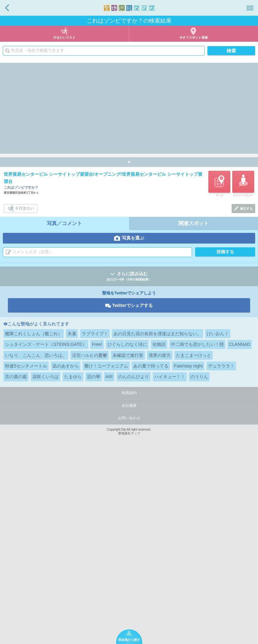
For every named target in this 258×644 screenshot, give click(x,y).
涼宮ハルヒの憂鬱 (90, 545)
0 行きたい (25, 398)
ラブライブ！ (95, 523)
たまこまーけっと (194, 545)
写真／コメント (64, 413)
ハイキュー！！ (170, 566)
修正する (246, 398)
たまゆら (73, 566)
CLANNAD (240, 534)
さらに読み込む (129, 467)
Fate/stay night (188, 556)
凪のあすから (66, 556)
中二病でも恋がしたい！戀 (197, 534)
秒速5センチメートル (26, 556)
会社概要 (129, 595)
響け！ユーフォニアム (106, 556)
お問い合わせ (129, 608)
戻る (7, 8)
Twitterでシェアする (132, 495)
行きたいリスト (64, 38)
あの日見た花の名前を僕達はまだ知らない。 (157, 523)
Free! (97, 534)
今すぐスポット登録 (194, 38)
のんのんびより (134, 566)
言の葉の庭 (16, 566)
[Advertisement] (129, 107)
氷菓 (72, 523)
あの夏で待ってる (151, 556)
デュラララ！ (221, 556)
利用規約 (129, 583)
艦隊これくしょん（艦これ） (34, 523)
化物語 (159, 534)
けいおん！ (218, 523)
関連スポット (194, 413)
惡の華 (94, 566)
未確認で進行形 (128, 545)
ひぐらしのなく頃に (127, 534)
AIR (109, 566)
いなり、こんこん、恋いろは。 (36, 545)
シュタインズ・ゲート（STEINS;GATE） (46, 534)
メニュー (250, 8)
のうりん (199, 566)
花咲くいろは (46, 566)
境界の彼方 (160, 545)
